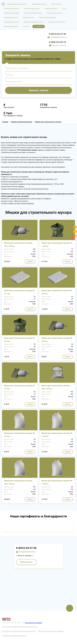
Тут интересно (39, 26)
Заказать (30, 261)
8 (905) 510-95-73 (57, 42)
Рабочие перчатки (28, 17)
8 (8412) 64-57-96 (57, 34)
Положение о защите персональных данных (19, 631)
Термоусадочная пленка (12, 22)
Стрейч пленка (56, 4)
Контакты (26, 26)
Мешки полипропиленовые (47, 17)
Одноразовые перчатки (39, 4)
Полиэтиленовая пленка (12, 9)
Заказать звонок (59, 45)
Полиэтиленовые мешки (54, 13)
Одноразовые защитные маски (17, 4)
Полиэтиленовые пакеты (32, 9)
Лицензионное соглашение (33, 623)
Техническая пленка (51, 9)
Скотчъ (64, 9)
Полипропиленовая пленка (57, 22)
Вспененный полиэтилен (12, 13)
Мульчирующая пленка (11, 26)
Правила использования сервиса (51, 631)
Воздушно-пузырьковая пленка (34, 22)
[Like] (75, 228)
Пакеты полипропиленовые (33, 13)
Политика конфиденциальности (14, 636)
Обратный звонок (26, 562)
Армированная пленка (11, 17)
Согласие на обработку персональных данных (20, 627)
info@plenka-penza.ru (59, 37)
